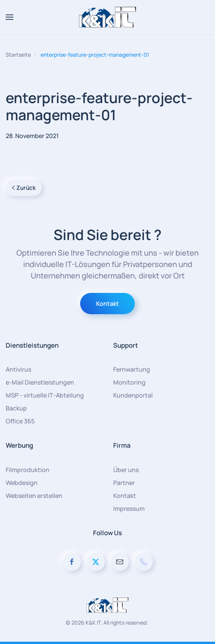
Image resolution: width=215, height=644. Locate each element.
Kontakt (107, 304)
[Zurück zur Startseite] (107, 17)
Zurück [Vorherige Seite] (24, 188)
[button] (9, 17)
